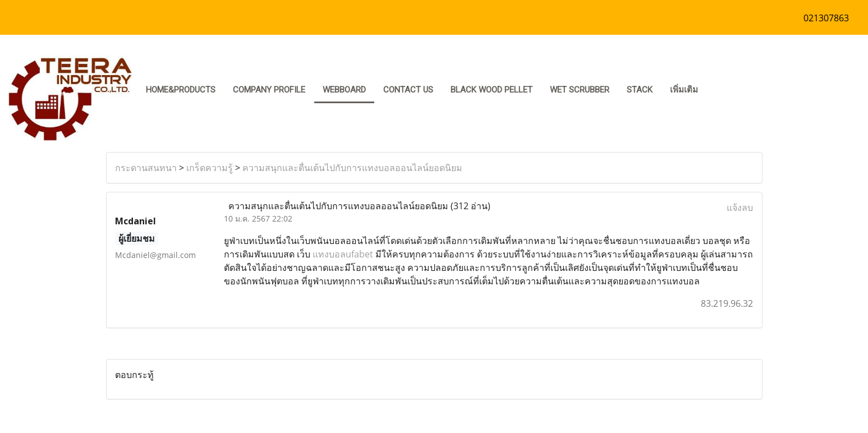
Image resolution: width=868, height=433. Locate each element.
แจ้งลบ (740, 208)
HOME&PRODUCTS (181, 90)
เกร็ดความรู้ (210, 168)
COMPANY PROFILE (269, 90)
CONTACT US (408, 90)
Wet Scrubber (580, 90)
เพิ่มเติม (684, 90)
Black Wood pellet (492, 90)
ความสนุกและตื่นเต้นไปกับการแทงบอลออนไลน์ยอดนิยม (352, 168)
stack (640, 90)
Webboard (344, 90)
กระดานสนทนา (146, 168)
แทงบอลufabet (343, 254)
